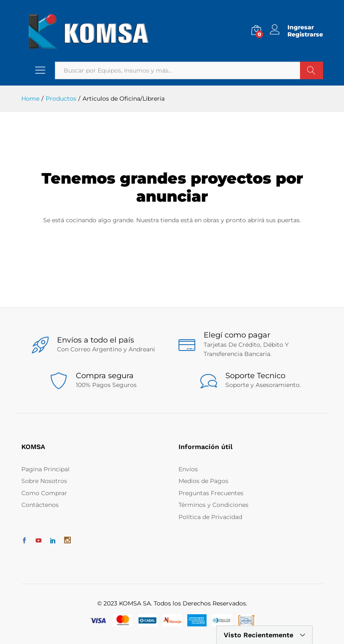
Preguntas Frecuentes (211, 493)
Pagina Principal (45, 469)
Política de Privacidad (210, 517)
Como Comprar (44, 493)
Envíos (188, 469)
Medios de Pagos (203, 481)
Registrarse (305, 35)
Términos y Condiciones (213, 505)
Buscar (312, 70)
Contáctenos (40, 505)
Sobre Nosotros (44, 481)
